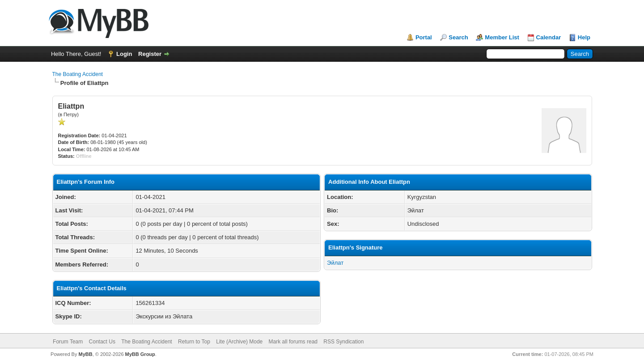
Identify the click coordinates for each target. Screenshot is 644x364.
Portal (424, 37)
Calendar (549, 37)
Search (458, 37)
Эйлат (335, 263)
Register (150, 54)
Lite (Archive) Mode (239, 342)
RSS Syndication (343, 342)
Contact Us (102, 342)
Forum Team (68, 342)
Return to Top (194, 342)
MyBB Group (140, 354)
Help (584, 37)
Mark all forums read (293, 342)
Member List (502, 37)
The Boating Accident (78, 74)
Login (124, 54)
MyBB (85, 354)
